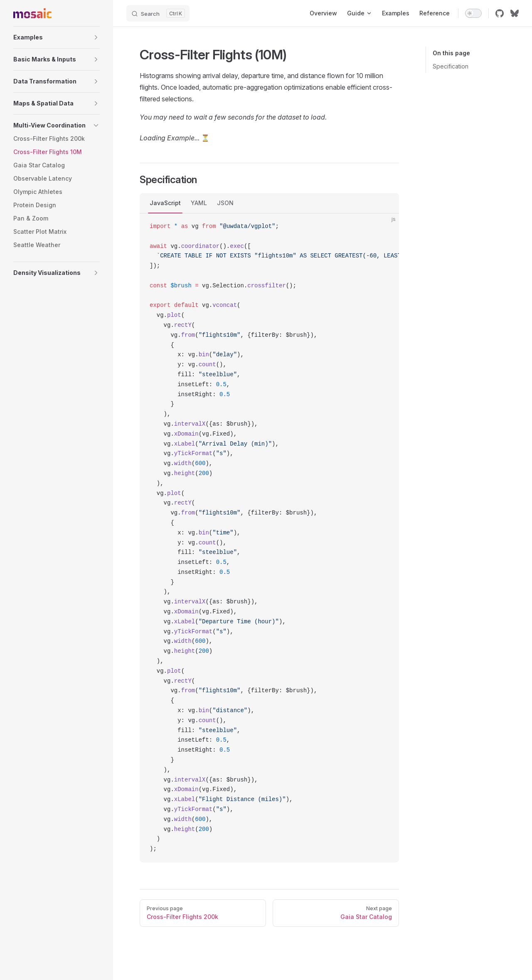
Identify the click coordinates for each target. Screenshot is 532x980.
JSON (225, 203)
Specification (451, 66)
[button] (57, 37)
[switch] (473, 13)
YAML (199, 203)
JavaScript (165, 203)
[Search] (158, 13)
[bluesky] (515, 13)
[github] (500, 13)
